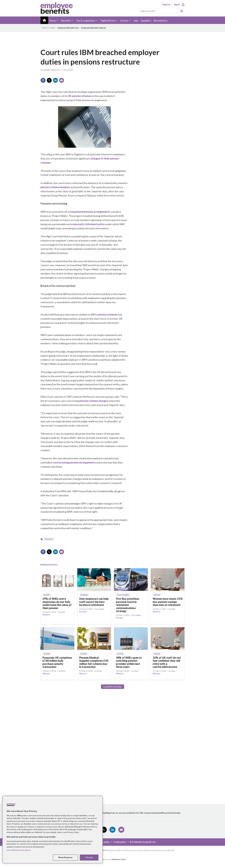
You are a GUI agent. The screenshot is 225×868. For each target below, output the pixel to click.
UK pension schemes (80, 96)
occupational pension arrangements (89, 212)
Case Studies (123, 595)
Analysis (84, 595)
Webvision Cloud (119, 859)
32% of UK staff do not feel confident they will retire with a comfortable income (167, 662)
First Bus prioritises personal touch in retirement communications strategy (128, 605)
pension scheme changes (94, 401)
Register (167, 5)
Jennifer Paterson (51, 70)
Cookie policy (120, 842)
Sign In (177, 5)
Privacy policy (103, 842)
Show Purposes (65, 857)
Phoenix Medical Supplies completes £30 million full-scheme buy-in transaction (94, 662)
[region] (53, 830)
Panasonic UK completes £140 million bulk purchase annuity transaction (57, 662)
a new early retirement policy (88, 224)
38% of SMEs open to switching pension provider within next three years (129, 662)
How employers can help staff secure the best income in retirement (94, 602)
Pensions (49, 539)
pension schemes (108, 314)
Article (47, 595)
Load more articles (113, 687)
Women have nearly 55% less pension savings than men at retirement (168, 602)
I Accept (89, 857)
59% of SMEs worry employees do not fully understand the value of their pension (57, 603)
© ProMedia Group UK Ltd (142, 842)
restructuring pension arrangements (74, 462)
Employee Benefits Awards (94, 28)
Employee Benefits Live (68, 28)
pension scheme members (55, 187)
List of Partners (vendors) (18, 850)
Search (182, 11)
